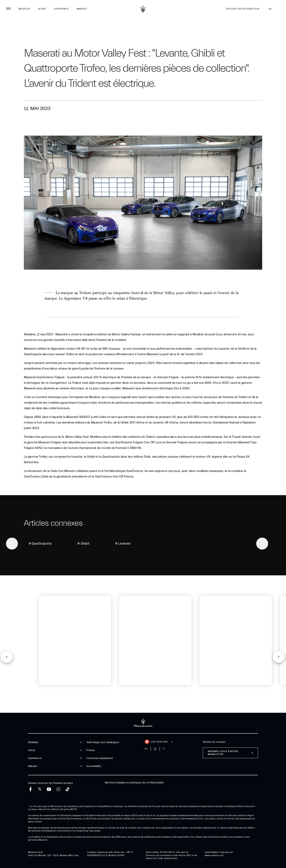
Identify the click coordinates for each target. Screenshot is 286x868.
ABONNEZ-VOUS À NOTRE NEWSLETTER (223, 753)
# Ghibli (83, 543)
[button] (7, 657)
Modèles (24, 9)
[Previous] (12, 544)
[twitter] (40, 789)
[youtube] (49, 789)
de (146, 749)
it (164, 749)
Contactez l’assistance (100, 758)
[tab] (51, 698)
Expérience (61, 9)
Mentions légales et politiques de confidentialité (134, 783)
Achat (42, 9)
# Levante (123, 543)
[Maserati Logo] (143, 9)
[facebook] (30, 789)
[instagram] (58, 789)
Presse (91, 750)
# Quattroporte (40, 543)
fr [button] (273, 9)
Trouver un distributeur (243, 9)
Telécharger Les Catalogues (103, 742)
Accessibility (94, 766)
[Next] (262, 544)
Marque (82, 9)
